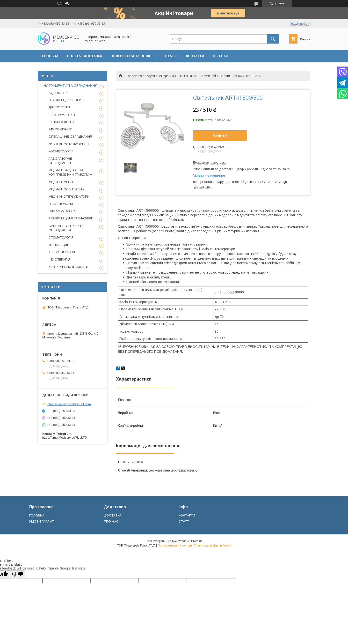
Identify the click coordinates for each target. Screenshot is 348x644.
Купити (220, 135)
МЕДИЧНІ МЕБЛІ (61, 182)
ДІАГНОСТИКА (60, 107)
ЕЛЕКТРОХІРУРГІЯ (62, 115)
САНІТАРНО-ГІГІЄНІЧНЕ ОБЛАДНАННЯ (66, 228)
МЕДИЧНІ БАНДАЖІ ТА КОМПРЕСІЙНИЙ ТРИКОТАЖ (70, 172)
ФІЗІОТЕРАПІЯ (59, 259)
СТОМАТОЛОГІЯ (61, 237)
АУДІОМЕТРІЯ (59, 93)
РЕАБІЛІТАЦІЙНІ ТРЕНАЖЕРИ (71, 218)
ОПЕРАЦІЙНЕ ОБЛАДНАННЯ (70, 137)
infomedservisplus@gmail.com (69, 404)
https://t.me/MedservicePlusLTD (65, 438)
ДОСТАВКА (113, 515)
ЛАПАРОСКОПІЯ (61, 122)
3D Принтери (58, 245)
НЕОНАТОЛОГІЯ (61, 204)
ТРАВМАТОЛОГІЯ (62, 252)
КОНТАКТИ (195, 56)
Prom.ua (197, 541)
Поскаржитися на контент (175, 546)
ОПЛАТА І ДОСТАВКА (84, 56)
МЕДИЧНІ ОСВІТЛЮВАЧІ (178, 76)
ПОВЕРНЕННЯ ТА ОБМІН (131, 56)
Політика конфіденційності (213, 546)
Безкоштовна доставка (210, 162)
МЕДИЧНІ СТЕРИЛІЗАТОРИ (69, 197)
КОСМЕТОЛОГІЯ (61, 151)
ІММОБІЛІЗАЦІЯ (60, 129)
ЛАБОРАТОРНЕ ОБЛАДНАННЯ (60, 161)
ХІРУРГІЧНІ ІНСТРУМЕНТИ (68, 267)
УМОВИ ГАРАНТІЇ (42, 521)
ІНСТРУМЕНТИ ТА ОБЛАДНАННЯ (70, 86)
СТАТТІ (171, 56)
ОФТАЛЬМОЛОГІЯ (62, 211)
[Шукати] (273, 39)
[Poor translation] (18, 574)
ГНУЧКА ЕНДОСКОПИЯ (66, 100)
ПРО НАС (221, 56)
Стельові (209, 76)
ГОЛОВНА (50, 56)
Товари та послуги (140, 76)
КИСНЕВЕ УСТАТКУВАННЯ (69, 144)
